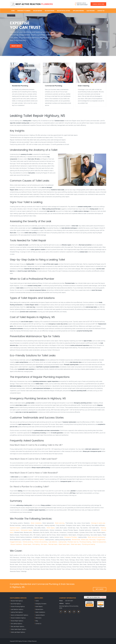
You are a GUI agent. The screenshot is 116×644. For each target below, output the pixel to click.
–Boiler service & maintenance (96, 537)
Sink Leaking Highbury (17, 623)
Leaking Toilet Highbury (17, 612)
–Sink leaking (36, 544)
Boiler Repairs (38, 11)
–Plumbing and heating (88, 544)
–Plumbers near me (73, 542)
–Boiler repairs (50, 528)
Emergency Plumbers (24, 11)
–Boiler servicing (59, 523)
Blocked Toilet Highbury (17, 601)
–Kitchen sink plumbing (40, 542)
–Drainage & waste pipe (98, 523)
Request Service (16, 46)
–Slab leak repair (52, 544)
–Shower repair (27, 544)
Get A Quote (100, 585)
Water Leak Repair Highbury (18, 632)
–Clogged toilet (100, 539)
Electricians (91, 11)
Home (13, 11)
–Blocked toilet (76, 539)
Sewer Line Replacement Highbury (20, 615)
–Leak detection (53, 542)
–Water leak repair (75, 544)
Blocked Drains (50, 11)
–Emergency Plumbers (70, 537)
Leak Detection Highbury (17, 609)
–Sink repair (43, 544)
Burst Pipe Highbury (16, 603)
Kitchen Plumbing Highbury (18, 606)
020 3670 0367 (82, 5)
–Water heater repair (63, 544)
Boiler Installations (64, 11)
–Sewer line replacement (99, 542)
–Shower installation (16, 544)
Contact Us (101, 11)
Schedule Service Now (98, 4)
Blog (37, 620)
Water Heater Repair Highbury (19, 629)
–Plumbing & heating (85, 542)
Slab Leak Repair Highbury (18, 626)
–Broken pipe (84, 539)
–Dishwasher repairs (26, 530)
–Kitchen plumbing (27, 542)
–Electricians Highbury (38, 539)
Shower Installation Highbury (18, 618)
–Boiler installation (36, 523)
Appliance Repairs (78, 11)
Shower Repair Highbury (17, 620)
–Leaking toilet (62, 542)
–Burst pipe (92, 539)
